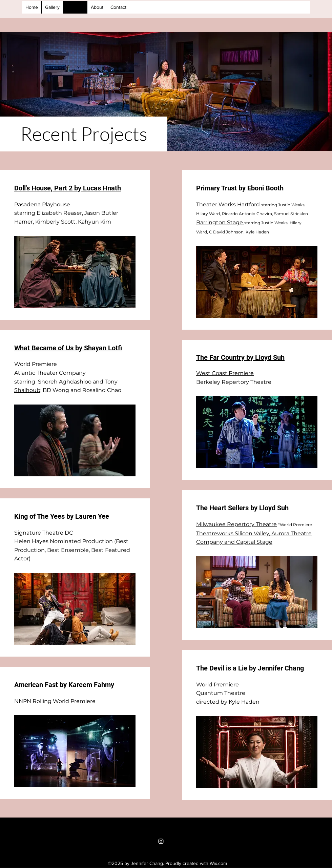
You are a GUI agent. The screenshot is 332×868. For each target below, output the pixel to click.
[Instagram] (161, 841)
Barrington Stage (220, 222)
